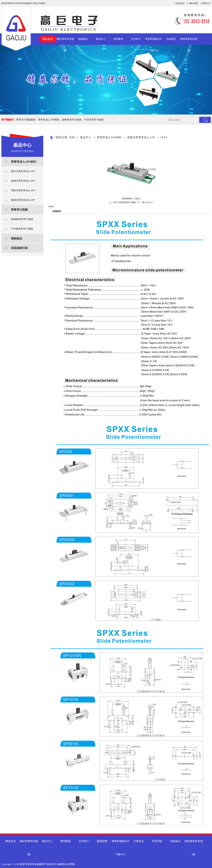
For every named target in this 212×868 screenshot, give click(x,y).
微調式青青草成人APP (23, 200)
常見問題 (157, 841)
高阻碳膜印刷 (19, 248)
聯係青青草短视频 (189, 41)
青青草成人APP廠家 (49, 120)
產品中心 (101, 39)
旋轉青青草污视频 (72, 120)
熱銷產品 (83, 39)
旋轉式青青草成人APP (23, 181)
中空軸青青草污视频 (22, 229)
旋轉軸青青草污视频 (22, 219)
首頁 (72, 137)
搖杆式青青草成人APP (23, 171)
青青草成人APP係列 (23, 162)
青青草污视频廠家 (26, 120)
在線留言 (171, 39)
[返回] (137, 199)
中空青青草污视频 (94, 120)
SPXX (164, 137)
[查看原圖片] (128, 199)
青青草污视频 (19, 210)
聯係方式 (207, 3)
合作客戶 (136, 39)
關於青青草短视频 (65, 41)
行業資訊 (139, 841)
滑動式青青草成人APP (23, 190)
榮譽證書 (102, 841)
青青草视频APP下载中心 (154, 41)
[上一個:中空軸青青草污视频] (122, 202)
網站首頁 (48, 39)
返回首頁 (180, 3)
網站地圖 (194, 3)
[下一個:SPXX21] (145, 202)
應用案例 (118, 39)
